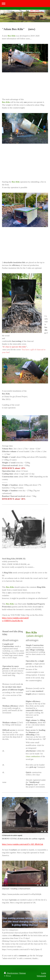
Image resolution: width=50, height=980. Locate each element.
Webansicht (41, 976)
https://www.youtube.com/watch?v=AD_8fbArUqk (23, 844)
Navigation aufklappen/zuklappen (25, 4)
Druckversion (11, 973)
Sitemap (22, 973)
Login (44, 973)
